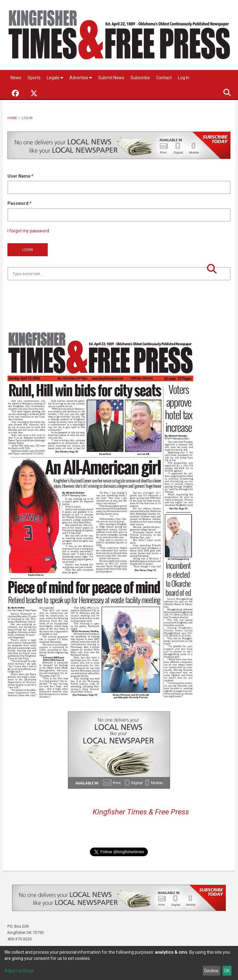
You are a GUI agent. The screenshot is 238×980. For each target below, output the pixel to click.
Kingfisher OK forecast (162, 296)
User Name (20, 176)
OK (227, 971)
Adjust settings (19, 971)
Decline (211, 971)
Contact (164, 78)
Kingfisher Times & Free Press (141, 812)
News (16, 78)
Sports (34, 78)
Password (20, 203)
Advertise (81, 78)
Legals (55, 78)
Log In (184, 78)
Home (12, 118)
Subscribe (140, 78)
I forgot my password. (29, 231)
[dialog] (119, 963)
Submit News (111, 78)
